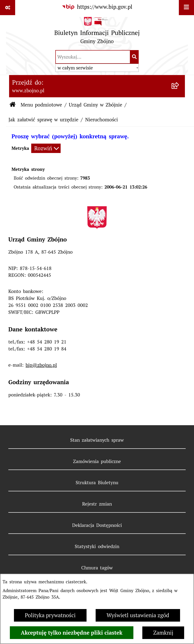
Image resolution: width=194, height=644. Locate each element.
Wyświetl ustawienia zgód (138, 615)
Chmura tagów (97, 568)
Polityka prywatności (50, 615)
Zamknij (163, 633)
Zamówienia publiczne (97, 461)
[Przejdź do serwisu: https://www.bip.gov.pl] (97, 7)
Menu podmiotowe (41, 105)
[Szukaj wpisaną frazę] (135, 57)
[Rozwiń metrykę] (46, 148)
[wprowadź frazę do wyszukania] (93, 57)
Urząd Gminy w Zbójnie (95, 105)
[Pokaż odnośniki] (8, 8)
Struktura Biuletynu (97, 483)
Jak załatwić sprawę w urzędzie (43, 120)
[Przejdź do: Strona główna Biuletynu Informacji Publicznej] (13, 105)
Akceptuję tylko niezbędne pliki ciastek (72, 633)
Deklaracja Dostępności (97, 525)
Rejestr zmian (97, 504)
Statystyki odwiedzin (97, 546)
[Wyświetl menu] (186, 8)
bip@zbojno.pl (41, 365)
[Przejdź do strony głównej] (97, 32)
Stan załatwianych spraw (97, 440)
